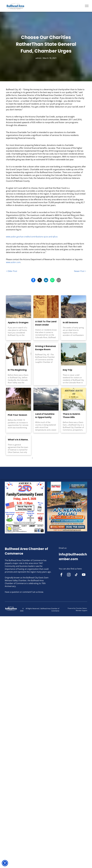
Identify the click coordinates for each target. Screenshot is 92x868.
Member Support (82, 610)
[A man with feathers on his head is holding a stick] (19, 354)
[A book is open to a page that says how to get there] (46, 307)
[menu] (87, 6)
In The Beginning (17, 370)
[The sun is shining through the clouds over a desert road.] (46, 399)
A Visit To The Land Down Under (46, 323)
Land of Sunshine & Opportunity (45, 416)
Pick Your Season (17, 415)
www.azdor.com (13, 262)
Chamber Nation (81, 608)
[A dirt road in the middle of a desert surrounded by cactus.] (73, 307)
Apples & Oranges (18, 322)
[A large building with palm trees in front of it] (19, 399)
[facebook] (61, 575)
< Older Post (12, 271)
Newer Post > (80, 271)
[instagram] (69, 575)
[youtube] (84, 575)
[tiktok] (76, 575)
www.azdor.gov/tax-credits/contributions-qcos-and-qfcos (32, 237)
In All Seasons (70, 322)
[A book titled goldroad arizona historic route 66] (73, 399)
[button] (5, 863)
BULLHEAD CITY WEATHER (46, 476)
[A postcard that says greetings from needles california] (73, 354)
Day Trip (68, 370)
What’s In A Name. (18, 440)
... (51, 458)
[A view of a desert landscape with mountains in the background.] (19, 307)
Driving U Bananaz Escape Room (46, 348)
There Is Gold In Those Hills (71, 416)
